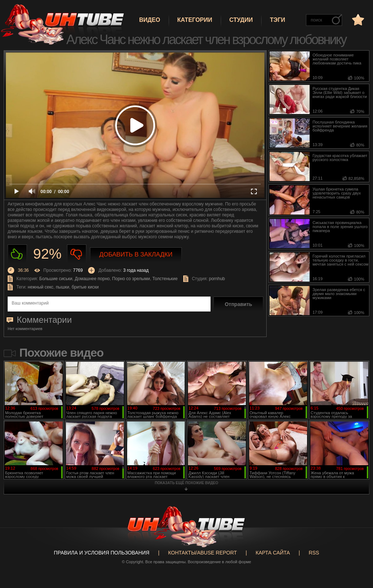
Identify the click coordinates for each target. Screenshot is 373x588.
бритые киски (85, 287)
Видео (150, 20)
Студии (241, 20)
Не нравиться (77, 254)
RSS (314, 553)
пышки (62, 287)
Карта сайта (273, 553)
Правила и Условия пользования (102, 553)
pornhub (217, 279)
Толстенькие (165, 279)
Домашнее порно (92, 279)
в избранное (357, 19)
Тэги (278, 20)
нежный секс (41, 287)
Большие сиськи (56, 279)
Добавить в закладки (136, 254)
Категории (195, 20)
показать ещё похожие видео (186, 483)
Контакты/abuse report (203, 553)
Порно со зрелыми (131, 279)
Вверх (357, 554)
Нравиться (17, 254)
